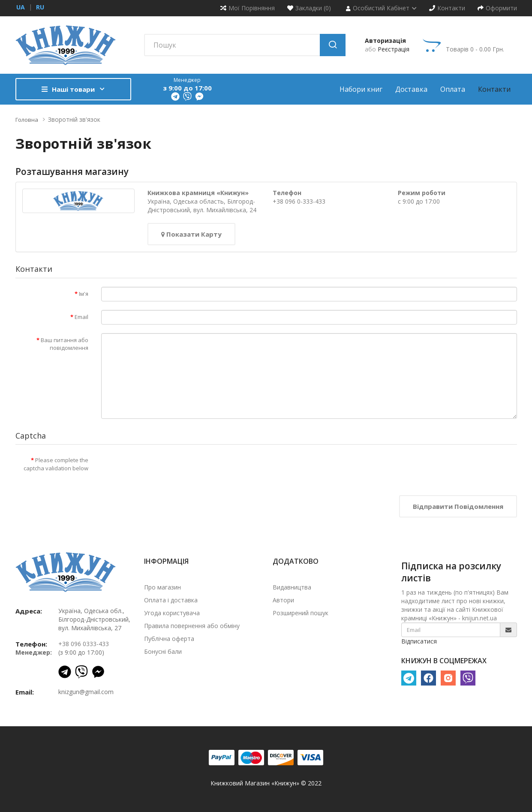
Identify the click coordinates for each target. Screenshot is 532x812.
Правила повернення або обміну (192, 626)
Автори (283, 600)
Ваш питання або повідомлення (65, 344)
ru (40, 7)
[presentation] (166, 470)
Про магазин (162, 587)
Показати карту (191, 234)
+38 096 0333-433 (84, 644)
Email (81, 317)
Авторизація (385, 41)
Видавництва (292, 587)
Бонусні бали (163, 651)
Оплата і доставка (171, 600)
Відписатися (419, 641)
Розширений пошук (301, 613)
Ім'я (84, 294)
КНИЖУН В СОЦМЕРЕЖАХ (444, 661)
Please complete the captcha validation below (56, 464)
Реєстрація (394, 49)
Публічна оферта (169, 639)
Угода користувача (172, 613)
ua (21, 7)
